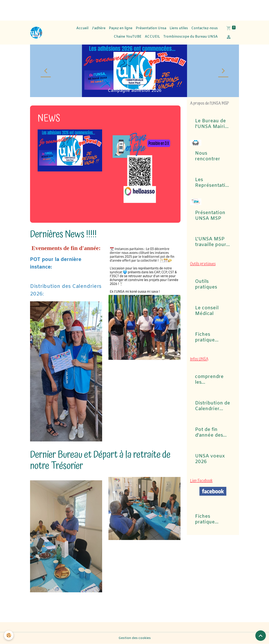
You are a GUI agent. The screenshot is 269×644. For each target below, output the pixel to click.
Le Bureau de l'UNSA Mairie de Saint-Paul (211, 124)
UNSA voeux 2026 (210, 459)
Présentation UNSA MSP (210, 216)
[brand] (36, 33)
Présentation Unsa (151, 28)
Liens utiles (179, 28)
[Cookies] (9, 635)
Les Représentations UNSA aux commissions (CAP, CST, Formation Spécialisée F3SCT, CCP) (212, 183)
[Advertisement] (76, 9)
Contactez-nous (204, 28)
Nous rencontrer (208, 156)
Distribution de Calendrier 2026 (213, 406)
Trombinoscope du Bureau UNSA (191, 37)
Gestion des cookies (134, 638)
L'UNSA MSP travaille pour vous (211, 242)
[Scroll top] (261, 636)
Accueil (82, 28)
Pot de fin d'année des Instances (209, 433)
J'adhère (99, 28)
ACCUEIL (152, 37)
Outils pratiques (206, 284)
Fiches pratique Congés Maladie (205, 337)
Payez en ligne (121, 28)
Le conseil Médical (207, 311)
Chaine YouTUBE (127, 37)
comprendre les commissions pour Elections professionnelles (212, 380)
